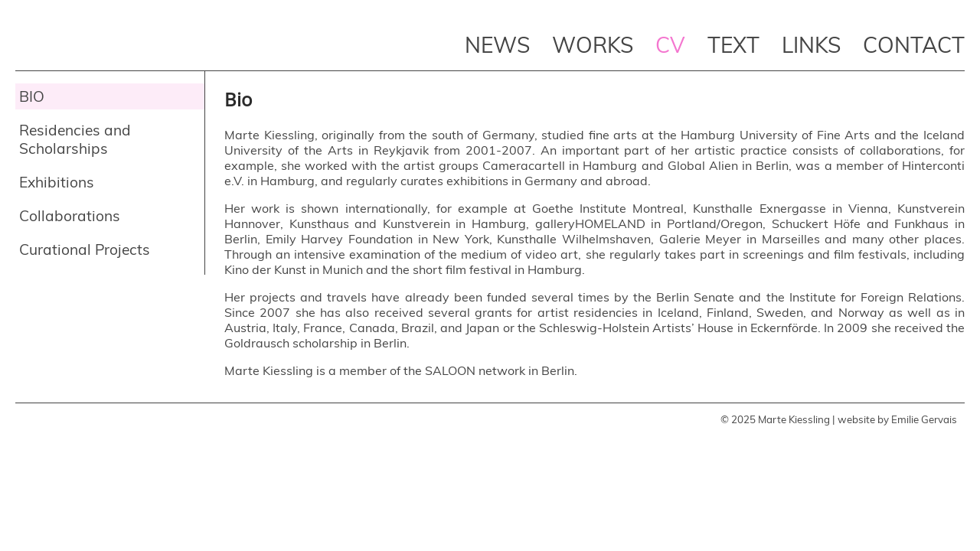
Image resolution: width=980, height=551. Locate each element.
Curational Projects (85, 249)
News (497, 45)
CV (670, 45)
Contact (914, 45)
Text (733, 45)
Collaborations (70, 216)
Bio (32, 96)
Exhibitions (57, 182)
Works (593, 45)
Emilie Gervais (924, 419)
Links (811, 45)
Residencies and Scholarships (75, 139)
